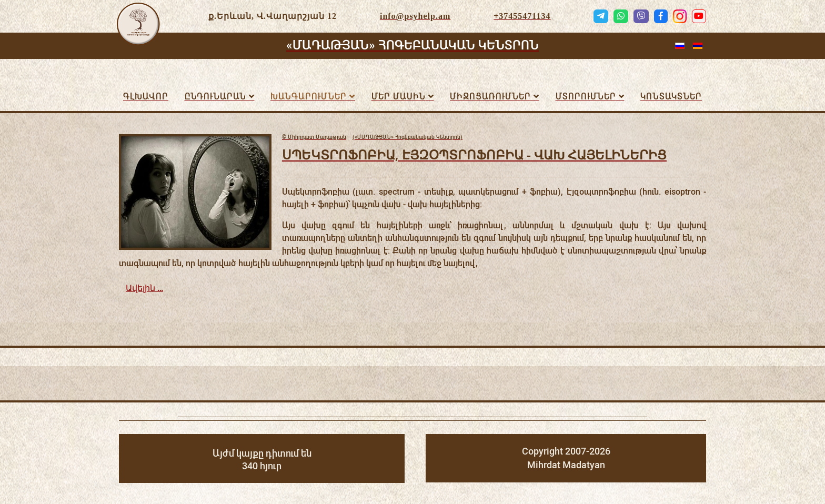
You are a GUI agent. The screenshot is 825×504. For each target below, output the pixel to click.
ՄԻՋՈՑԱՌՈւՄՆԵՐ (490, 97)
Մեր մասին (399, 97)
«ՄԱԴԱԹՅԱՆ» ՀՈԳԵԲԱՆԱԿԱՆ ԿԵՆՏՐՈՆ (413, 45)
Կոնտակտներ (671, 97)
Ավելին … (144, 288)
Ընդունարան (215, 97)
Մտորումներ (586, 97)
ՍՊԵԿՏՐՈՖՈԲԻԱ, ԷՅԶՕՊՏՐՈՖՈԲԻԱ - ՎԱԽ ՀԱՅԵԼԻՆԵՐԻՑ (474, 154)
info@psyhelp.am (415, 16)
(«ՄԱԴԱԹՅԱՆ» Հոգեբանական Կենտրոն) (372, 137)
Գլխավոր (146, 97)
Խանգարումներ (309, 97)
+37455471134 (522, 16)
